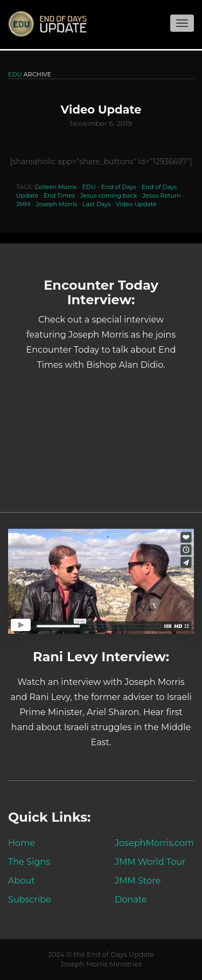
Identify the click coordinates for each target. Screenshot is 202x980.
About (22, 880)
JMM (23, 204)
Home (22, 843)
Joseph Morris (57, 204)
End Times (59, 195)
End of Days (119, 187)
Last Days (96, 204)
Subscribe (30, 899)
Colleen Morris (55, 187)
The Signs (29, 862)
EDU (89, 187)
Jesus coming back (109, 195)
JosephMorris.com (154, 843)
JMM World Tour (150, 862)
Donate (131, 899)
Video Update (136, 204)
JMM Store (138, 880)
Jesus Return (161, 195)
